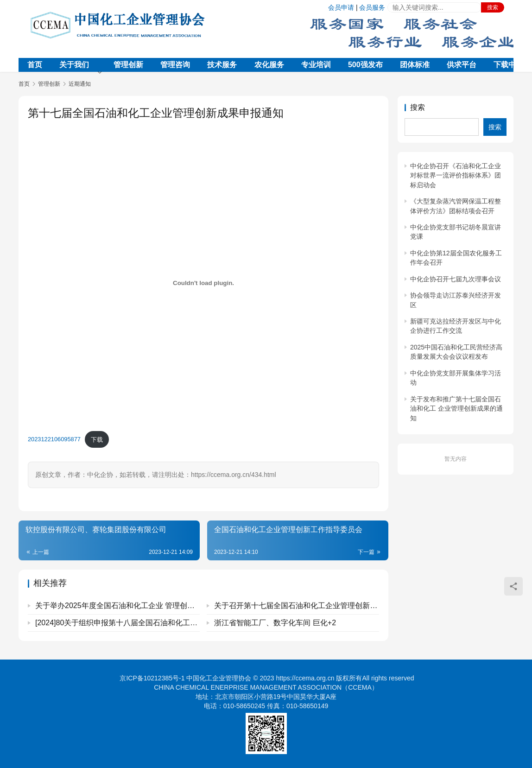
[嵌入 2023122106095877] (203, 283)
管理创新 (128, 65)
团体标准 (415, 65)
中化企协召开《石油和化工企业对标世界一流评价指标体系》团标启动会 (456, 175)
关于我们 (74, 65)
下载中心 (508, 65)
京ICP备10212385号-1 (152, 678)
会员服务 (372, 7)
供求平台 (462, 65)
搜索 (493, 7)
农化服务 (269, 65)
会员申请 (341, 7)
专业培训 (316, 65)
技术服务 (222, 65)
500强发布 (365, 65)
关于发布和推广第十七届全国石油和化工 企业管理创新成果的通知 (456, 409)
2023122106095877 (54, 440)
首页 (35, 65)
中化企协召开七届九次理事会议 (456, 279)
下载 (97, 440)
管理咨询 (175, 65)
